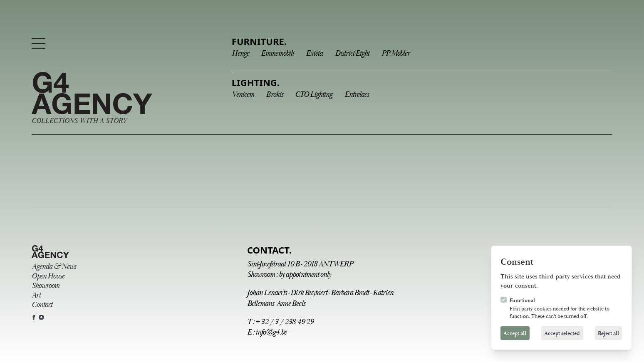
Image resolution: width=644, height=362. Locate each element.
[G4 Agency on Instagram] (41, 317)
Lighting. (256, 82)
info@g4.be (271, 332)
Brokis (274, 95)
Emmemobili (277, 53)
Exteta (314, 53)
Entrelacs (357, 95)
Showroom (45, 286)
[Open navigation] (38, 43)
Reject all (608, 333)
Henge (240, 53)
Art (36, 295)
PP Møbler (395, 53)
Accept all (515, 333)
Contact (42, 305)
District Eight (352, 53)
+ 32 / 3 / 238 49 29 (284, 322)
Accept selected (562, 333)
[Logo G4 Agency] (92, 99)
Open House (48, 276)
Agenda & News (54, 267)
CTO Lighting (313, 95)
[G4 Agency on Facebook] (34, 317)
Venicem (243, 95)
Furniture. (259, 41)
